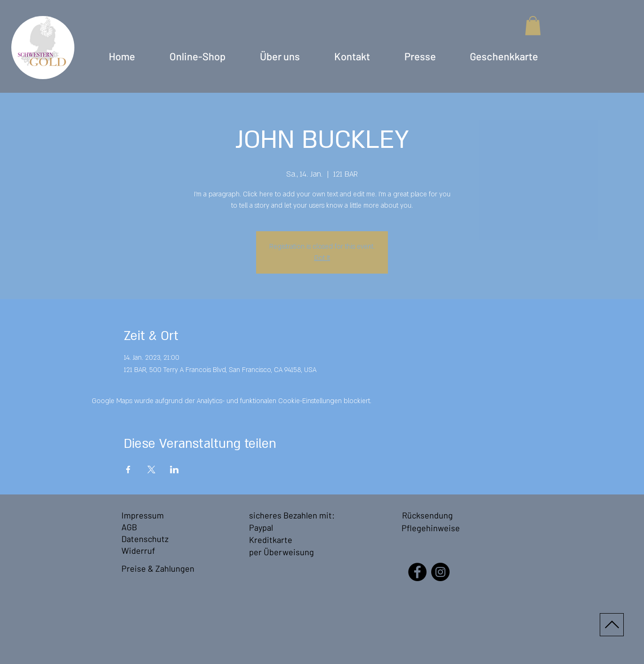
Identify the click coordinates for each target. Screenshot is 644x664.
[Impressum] (144, 515)
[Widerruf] (140, 551)
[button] (533, 26)
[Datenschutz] (145, 539)
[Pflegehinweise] (431, 528)
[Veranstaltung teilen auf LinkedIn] (174, 470)
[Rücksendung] (429, 515)
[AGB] (133, 527)
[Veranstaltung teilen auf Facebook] (128, 470)
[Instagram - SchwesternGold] (440, 572)
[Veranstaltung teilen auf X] (151, 470)
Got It (322, 258)
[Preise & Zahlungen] (160, 569)
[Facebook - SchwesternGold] (417, 572)
